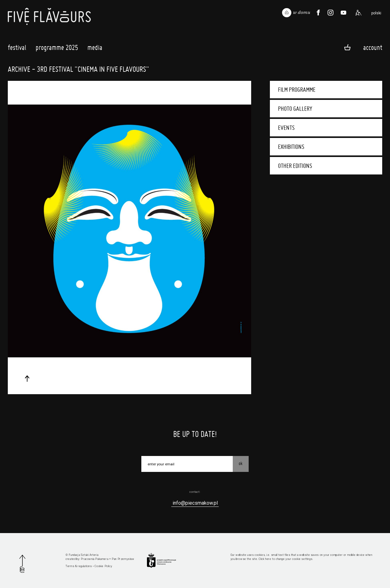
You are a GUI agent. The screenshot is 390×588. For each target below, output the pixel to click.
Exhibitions (291, 147)
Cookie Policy (103, 566)
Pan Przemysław (123, 559)
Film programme (297, 90)
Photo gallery (295, 109)
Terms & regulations (79, 566)
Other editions (295, 166)
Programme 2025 (57, 49)
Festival (17, 49)
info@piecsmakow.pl (195, 503)
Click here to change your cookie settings (285, 559)
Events (286, 128)
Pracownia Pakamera (95, 559)
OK (241, 463)
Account (373, 47)
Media (95, 49)
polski (376, 13)
